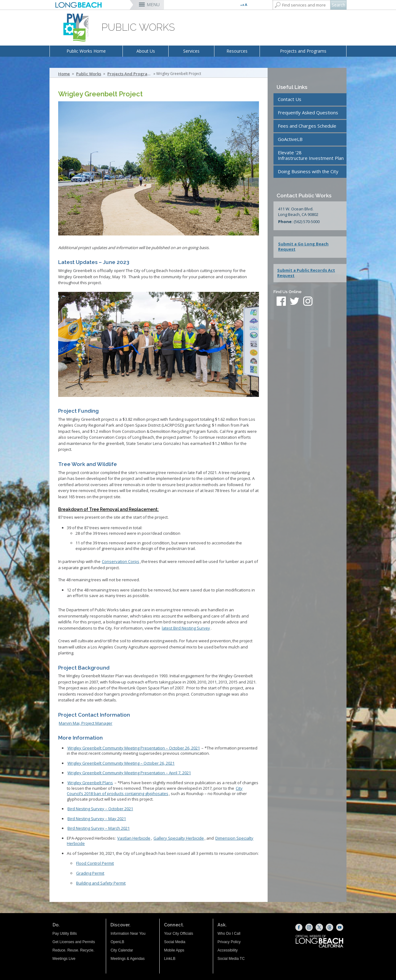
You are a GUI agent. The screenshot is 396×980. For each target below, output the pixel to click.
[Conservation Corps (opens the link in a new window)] (121, 561)
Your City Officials (179, 934)
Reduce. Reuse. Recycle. (73, 950)
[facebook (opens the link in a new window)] (281, 302)
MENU (153, 4)
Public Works (89, 74)
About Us (146, 51)
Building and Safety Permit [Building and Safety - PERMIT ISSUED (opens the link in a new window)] (101, 883)
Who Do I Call (229, 934)
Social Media (175, 942)
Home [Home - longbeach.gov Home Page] (64, 74)
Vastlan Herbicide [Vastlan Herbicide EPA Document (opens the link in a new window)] (134, 838)
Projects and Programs (303, 51)
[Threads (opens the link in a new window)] (329, 927)
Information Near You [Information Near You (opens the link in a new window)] (128, 934)
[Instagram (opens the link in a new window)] (309, 927)
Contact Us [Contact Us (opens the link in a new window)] (290, 99)
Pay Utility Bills (65, 934)
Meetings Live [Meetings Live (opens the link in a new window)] (64, 959)
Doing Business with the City (308, 171)
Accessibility (228, 950)
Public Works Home (86, 51)
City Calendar (122, 950)
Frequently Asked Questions (308, 112)
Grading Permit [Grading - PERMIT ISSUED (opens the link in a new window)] (90, 873)
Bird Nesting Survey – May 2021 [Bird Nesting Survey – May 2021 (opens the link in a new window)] (97, 819)
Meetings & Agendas (127, 959)
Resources (237, 51)
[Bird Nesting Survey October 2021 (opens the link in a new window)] (186, 628)
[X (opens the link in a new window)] (319, 927)
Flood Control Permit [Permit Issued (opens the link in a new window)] (95, 863)
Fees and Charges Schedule (307, 126)
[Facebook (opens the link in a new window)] (299, 927)
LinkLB (170, 959)
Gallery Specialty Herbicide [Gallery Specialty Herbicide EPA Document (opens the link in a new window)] (179, 838)
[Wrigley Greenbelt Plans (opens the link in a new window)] (90, 783)
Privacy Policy (229, 942)
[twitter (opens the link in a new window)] (296, 302)
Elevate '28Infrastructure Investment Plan (311, 155)
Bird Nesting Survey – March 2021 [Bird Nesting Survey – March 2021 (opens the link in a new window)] (99, 828)
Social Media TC (231, 959)
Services (191, 51)
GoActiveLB (290, 139)
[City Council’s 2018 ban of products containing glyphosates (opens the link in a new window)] (155, 791)
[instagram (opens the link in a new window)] (308, 302)
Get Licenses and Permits (74, 942)
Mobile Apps (174, 950)
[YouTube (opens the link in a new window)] (340, 927)
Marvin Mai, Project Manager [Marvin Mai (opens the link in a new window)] (86, 723)
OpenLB (117, 942)
